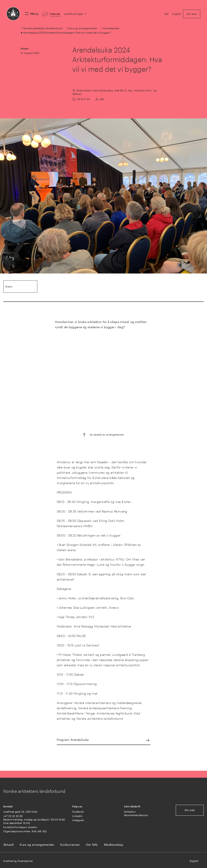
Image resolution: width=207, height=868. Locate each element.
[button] (75, 14)
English (194, 861)
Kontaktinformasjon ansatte (20, 827)
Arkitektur (130, 812)
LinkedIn (77, 816)
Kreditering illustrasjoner (18, 861)
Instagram (78, 820)
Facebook (78, 812)
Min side (190, 810)
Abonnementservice (136, 815)
